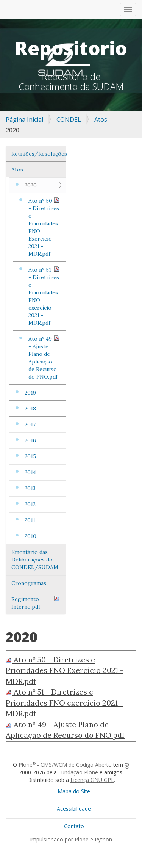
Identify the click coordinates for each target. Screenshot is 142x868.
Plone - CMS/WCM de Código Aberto (65, 765)
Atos (101, 120)
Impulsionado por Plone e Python (71, 839)
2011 (30, 520)
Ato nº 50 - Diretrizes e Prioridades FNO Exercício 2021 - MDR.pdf (44, 227)
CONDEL (69, 120)
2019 (30, 393)
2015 (30, 456)
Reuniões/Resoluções (38, 154)
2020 (31, 185)
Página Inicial (24, 120)
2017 (30, 425)
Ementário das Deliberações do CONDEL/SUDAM (35, 560)
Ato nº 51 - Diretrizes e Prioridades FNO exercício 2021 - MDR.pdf (44, 296)
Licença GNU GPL (92, 780)
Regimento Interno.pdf (36, 603)
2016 (30, 440)
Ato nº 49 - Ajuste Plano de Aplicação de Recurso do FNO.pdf (44, 358)
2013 (30, 488)
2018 (30, 409)
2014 (30, 472)
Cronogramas (29, 583)
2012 (30, 504)
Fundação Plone (78, 772)
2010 (30, 536)
